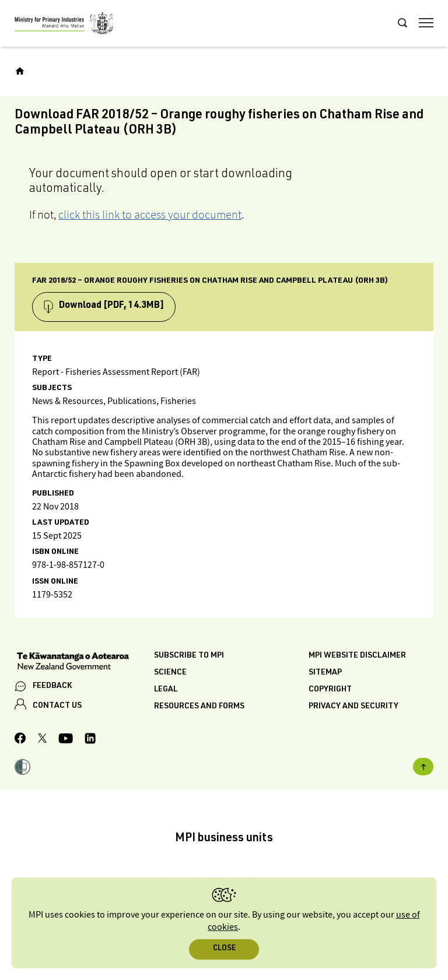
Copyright (330, 690)
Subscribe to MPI (189, 656)
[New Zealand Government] (84, 662)
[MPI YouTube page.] (66, 740)
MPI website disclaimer (357, 656)
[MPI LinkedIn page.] (90, 740)
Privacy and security (353, 707)
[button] (22, 768)
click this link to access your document (150, 215)
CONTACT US (57, 706)
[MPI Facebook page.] (20, 740)
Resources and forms (199, 707)
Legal (166, 690)
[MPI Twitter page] (42, 740)
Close (224, 949)
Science (170, 673)
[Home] (20, 71)
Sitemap (325, 673)
